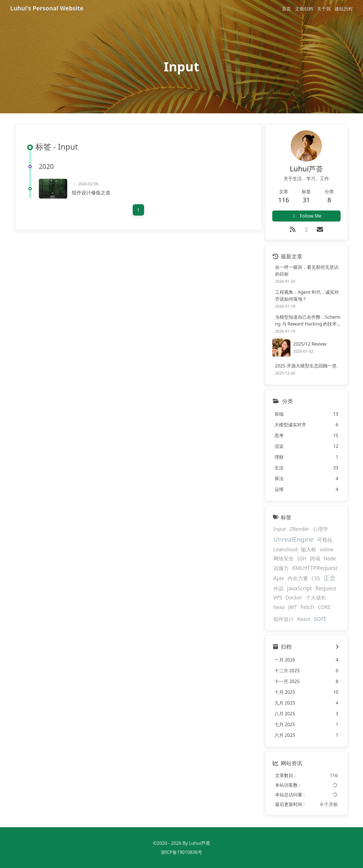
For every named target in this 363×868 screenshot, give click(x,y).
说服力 (281, 568)
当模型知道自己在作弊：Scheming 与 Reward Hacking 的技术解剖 (308, 321)
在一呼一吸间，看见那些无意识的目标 (307, 271)
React (304, 619)
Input (280, 529)
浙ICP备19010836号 (181, 852)
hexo (279, 607)
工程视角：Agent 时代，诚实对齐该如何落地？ (307, 295)
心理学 (320, 529)
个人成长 (316, 598)
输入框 (309, 549)
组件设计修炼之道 (91, 192)
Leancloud (285, 549)
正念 (330, 578)
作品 (278, 588)
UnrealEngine (294, 539)
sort (320, 618)
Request (326, 588)
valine (327, 549)
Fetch (307, 607)
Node (330, 558)
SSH (302, 558)
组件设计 (284, 619)
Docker (294, 598)
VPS (278, 598)
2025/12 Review (310, 344)
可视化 (325, 540)
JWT (293, 607)
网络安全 (284, 558)
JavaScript (299, 588)
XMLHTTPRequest (315, 568)
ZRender (299, 529)
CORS (324, 607)
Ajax (279, 578)
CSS (316, 578)
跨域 (315, 558)
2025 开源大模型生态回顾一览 (306, 366)
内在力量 (298, 578)
